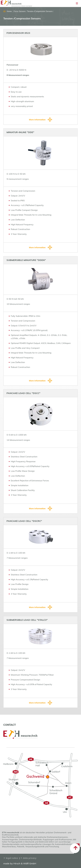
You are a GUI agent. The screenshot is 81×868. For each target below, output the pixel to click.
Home (9, 11)
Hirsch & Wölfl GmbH (25, 863)
